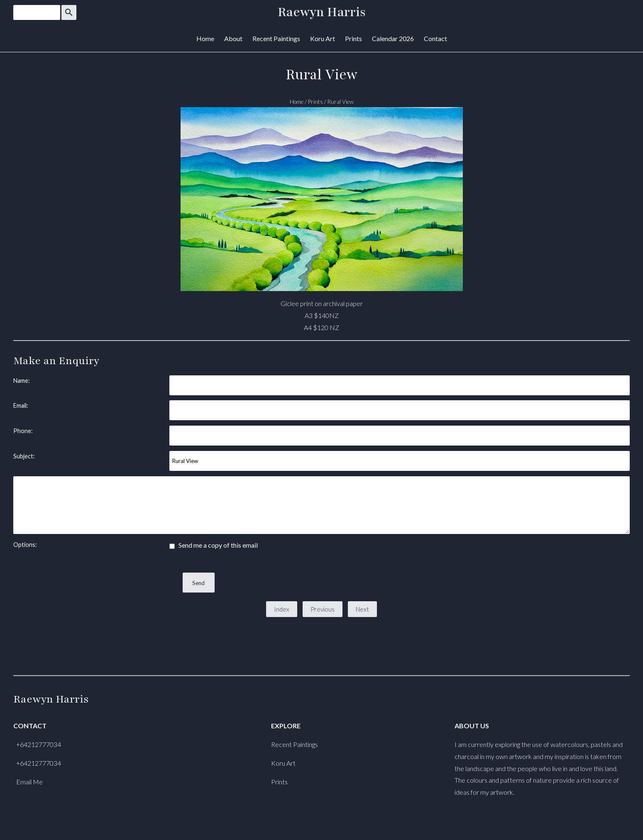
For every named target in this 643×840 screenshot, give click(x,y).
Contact (435, 38)
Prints (353, 38)
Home (205, 38)
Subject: (24, 456)
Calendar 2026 (393, 38)
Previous (323, 609)
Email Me (29, 782)
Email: (21, 405)
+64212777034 (39, 744)
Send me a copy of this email (214, 545)
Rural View (341, 102)
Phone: (23, 431)
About (233, 38)
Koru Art (323, 38)
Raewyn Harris (322, 12)
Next (362, 609)
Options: (25, 545)
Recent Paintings (276, 38)
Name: (22, 381)
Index (282, 609)
